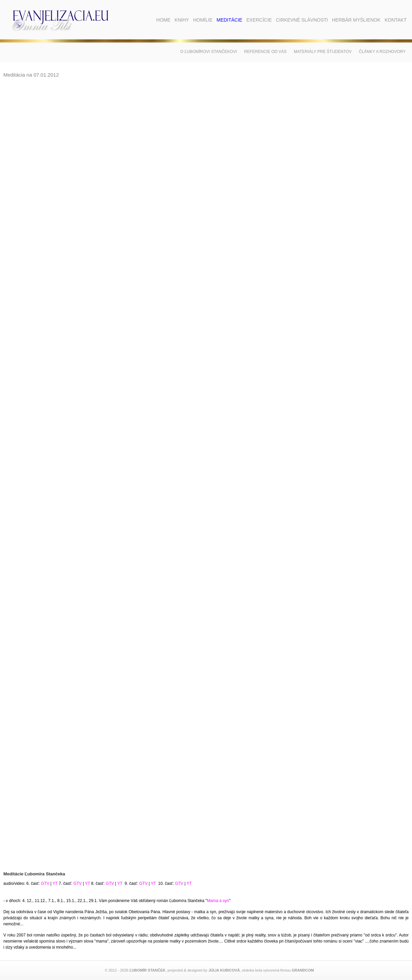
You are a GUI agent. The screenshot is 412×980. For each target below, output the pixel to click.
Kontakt (396, 20)
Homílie (203, 20)
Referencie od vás (265, 52)
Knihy (182, 20)
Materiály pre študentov (323, 52)
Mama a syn (218, 901)
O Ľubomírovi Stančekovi (209, 52)
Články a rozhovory (382, 52)
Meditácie (229, 20)
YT (55, 883)
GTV (45, 883)
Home (163, 20)
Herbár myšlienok (356, 20)
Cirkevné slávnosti (302, 20)
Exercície (259, 20)
